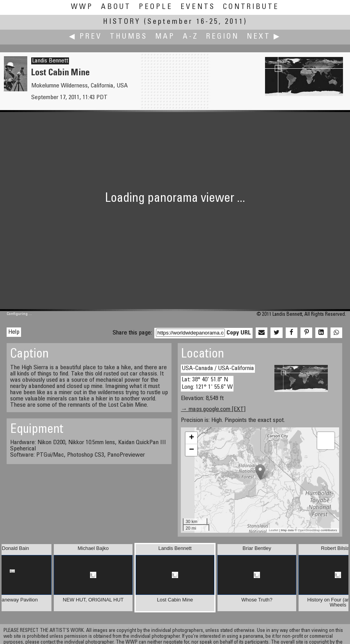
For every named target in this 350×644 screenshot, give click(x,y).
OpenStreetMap (309, 530)
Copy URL (239, 333)
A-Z (191, 37)
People (156, 7)
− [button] (192, 450)
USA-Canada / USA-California (218, 368)
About (116, 7)
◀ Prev (86, 37)
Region (223, 37)
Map (165, 37)
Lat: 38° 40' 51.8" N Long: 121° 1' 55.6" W (207, 383)
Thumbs (129, 37)
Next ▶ (264, 37)
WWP (82, 7)
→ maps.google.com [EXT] (213, 409)
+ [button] (192, 438)
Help (14, 332)
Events (198, 7)
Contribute (251, 7)
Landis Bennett (50, 61)
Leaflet (274, 530)
